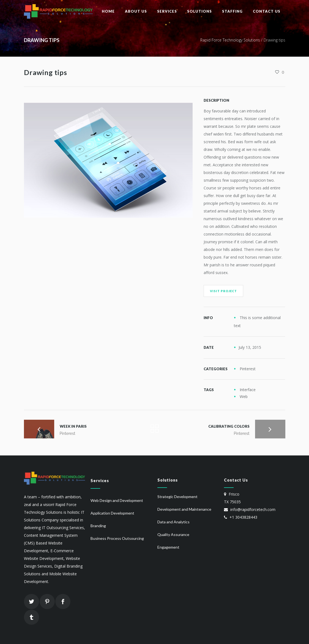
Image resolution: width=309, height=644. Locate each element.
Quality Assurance (173, 534)
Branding (98, 526)
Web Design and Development (117, 500)
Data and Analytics (173, 522)
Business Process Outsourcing (117, 538)
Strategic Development (177, 497)
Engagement (168, 547)
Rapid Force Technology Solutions (230, 40)
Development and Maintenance (184, 509)
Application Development (112, 513)
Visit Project (223, 291)
